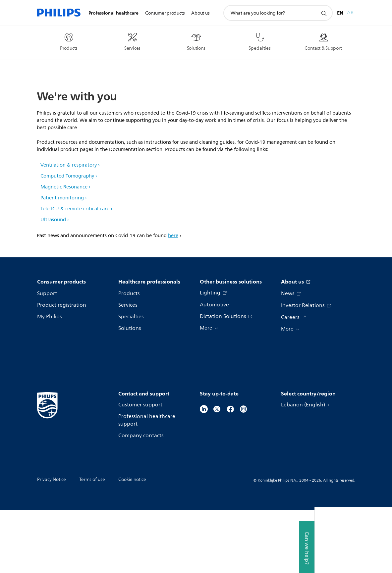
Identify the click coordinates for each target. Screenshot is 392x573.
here (173, 299)
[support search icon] (324, 13)
